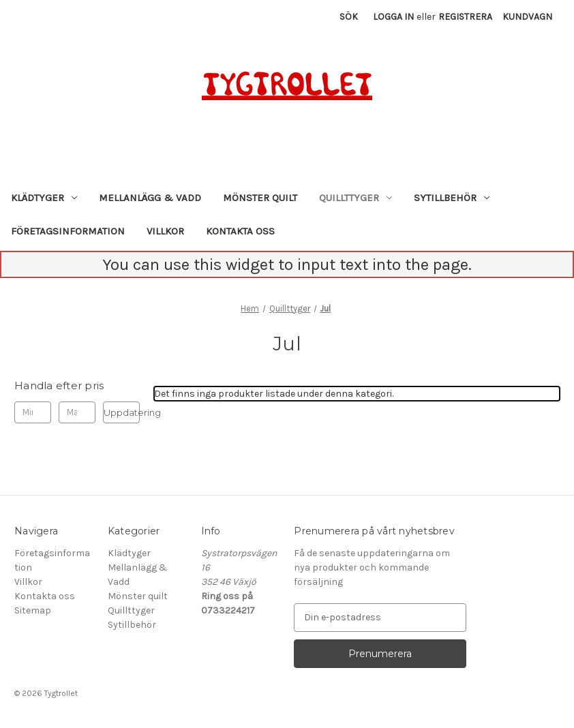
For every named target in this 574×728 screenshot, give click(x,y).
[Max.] (77, 412)
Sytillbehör (452, 198)
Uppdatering (122, 412)
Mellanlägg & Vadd (150, 198)
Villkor (165, 231)
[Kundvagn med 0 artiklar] (527, 17)
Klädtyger (44, 198)
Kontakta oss (240, 231)
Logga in (393, 17)
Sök (349, 17)
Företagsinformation (68, 231)
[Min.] (33, 412)
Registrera (465, 17)
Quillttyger (356, 198)
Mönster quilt (260, 198)
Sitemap (33, 610)
